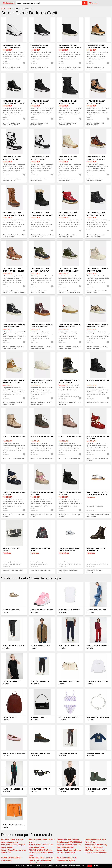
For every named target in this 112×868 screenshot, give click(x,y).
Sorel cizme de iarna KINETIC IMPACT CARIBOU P (97, 46)
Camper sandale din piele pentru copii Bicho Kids (98, 493)
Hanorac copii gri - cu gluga (40, 549)
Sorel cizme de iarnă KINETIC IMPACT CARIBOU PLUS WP (69, 271)
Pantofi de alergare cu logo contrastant (69, 549)
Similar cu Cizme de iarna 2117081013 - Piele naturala (70, 404)
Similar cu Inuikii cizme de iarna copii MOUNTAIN (97, 459)
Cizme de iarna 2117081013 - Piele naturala (70, 382)
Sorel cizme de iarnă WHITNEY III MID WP (40, 102)
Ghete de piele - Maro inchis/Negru (96, 549)
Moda (3, 9)
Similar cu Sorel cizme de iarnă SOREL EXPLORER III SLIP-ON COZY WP (70, 68)
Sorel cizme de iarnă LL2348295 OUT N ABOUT (96, 158)
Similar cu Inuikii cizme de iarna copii (97, 403)
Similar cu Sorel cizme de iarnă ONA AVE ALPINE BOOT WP (13, 348)
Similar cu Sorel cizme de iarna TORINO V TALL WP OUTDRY (14, 236)
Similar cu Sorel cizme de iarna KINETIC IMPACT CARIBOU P (95, 68)
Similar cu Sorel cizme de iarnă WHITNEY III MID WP (39, 124)
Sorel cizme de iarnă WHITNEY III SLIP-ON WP (68, 214)
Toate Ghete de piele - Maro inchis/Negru (94, 571)
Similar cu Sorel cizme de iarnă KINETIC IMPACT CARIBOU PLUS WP (69, 292)
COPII (9, 9)
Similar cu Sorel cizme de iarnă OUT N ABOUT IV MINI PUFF (42, 404)
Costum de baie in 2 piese (69, 717)
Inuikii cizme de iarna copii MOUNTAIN (98, 438)
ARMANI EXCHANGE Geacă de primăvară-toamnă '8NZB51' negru (42, 853)
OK (90, 866)
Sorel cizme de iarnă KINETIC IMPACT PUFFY (12, 46)
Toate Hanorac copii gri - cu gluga (40, 570)
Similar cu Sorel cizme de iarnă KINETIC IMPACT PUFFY (11, 68)
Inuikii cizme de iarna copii (98, 380)
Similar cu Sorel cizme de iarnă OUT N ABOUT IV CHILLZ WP (13, 404)
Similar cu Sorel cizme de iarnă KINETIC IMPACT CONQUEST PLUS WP (14, 292)
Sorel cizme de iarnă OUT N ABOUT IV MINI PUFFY (70, 326)
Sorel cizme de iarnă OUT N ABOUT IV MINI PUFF (42, 382)
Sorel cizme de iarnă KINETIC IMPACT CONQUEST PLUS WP (13, 271)
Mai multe (96, 866)
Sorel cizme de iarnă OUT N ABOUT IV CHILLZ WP (14, 382)
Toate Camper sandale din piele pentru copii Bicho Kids (98, 515)
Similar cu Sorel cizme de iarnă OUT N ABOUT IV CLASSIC (98, 292)
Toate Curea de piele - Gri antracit (12, 570)
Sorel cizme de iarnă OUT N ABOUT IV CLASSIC (98, 270)
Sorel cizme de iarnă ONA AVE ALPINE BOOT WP (14, 326)
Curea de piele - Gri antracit (11, 549)
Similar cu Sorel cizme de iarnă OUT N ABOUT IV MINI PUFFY (69, 348)
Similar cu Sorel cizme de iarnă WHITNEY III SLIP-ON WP (67, 236)
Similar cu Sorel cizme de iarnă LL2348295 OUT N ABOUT (95, 180)
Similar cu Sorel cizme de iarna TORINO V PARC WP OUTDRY (42, 236)
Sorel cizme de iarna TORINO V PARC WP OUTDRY (42, 214)
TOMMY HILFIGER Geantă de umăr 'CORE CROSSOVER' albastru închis (41, 860)
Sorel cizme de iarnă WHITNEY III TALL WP (68, 102)
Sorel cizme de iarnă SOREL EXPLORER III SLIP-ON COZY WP (70, 47)
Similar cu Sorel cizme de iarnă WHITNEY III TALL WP (67, 124)
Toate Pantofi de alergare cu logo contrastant (68, 571)
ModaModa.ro (9, 3)
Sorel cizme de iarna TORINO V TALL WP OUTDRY (13, 214)
